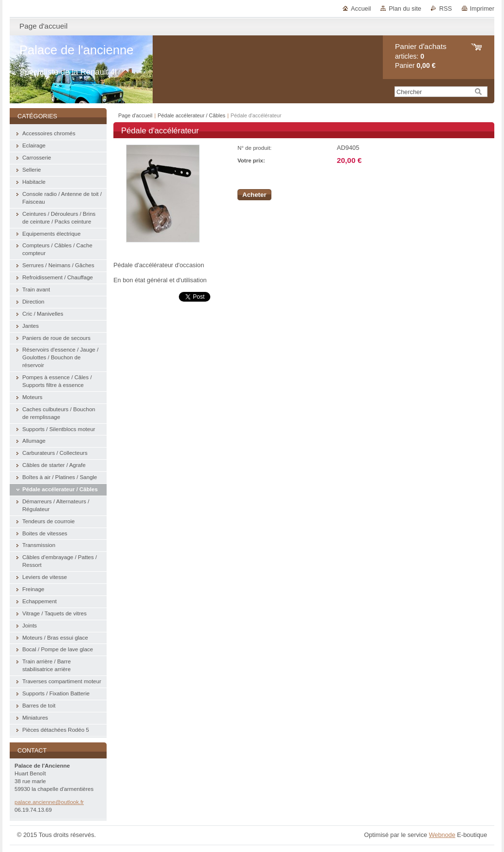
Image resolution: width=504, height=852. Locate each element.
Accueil (361, 8)
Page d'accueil (135, 115)
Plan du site (405, 8)
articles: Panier (421, 56)
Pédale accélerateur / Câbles (191, 115)
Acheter (254, 195)
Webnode (442, 835)
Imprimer (482, 8)
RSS (445, 8)
